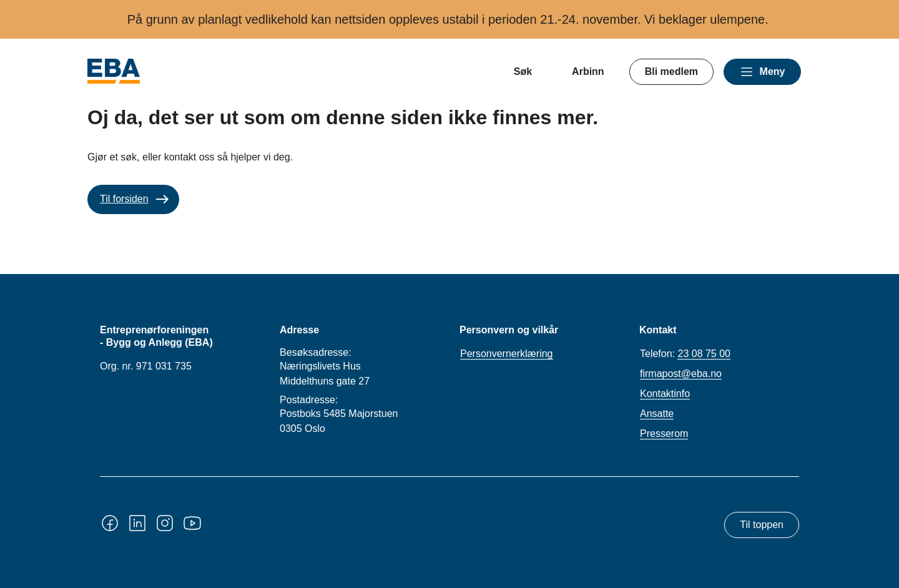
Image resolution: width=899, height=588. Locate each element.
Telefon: (685, 354)
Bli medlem (671, 71)
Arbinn (588, 71)
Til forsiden (124, 199)
